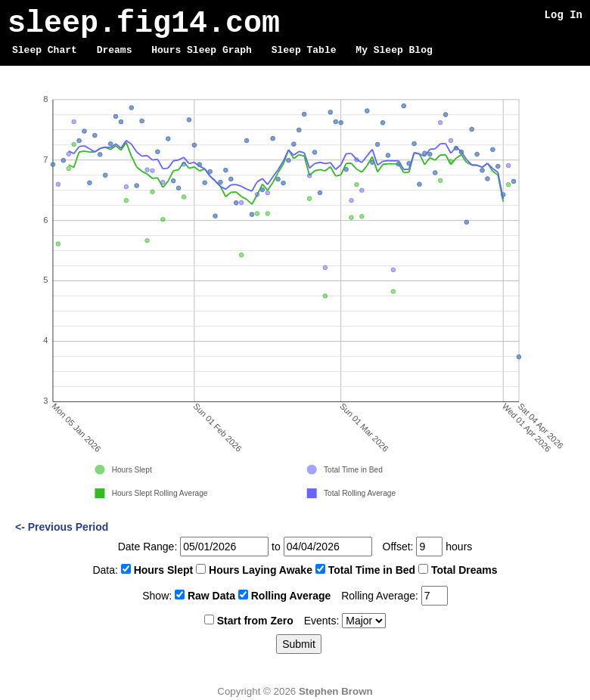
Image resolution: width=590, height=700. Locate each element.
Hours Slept (164, 570)
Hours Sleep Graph (202, 51)
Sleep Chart (45, 51)
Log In (564, 15)
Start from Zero (255, 621)
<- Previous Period (62, 527)
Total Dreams (464, 570)
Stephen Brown (336, 691)
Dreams (115, 51)
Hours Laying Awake (261, 570)
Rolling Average (291, 596)
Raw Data (211, 596)
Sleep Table (304, 51)
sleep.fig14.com (144, 24)
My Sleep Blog (394, 51)
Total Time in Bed (372, 570)
